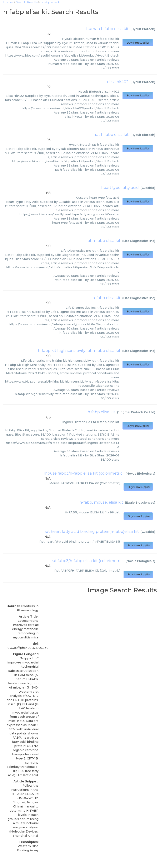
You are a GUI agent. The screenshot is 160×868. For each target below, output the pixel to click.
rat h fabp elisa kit (112, 135)
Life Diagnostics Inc (139, 241)
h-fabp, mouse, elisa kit (101, 502)
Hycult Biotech (143, 29)
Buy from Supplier (138, 43)
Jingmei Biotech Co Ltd (136, 412)
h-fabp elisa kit (106, 298)
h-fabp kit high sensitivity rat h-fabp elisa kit (79, 351)
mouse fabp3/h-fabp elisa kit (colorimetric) (84, 473)
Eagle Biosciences (140, 503)
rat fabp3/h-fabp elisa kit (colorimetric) (88, 561)
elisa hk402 (118, 82)
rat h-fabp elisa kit (103, 241)
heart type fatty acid (120, 188)
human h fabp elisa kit (107, 29)
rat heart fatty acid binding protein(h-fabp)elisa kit (92, 532)
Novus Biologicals (140, 474)
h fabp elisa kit (101, 412)
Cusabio (148, 188)
